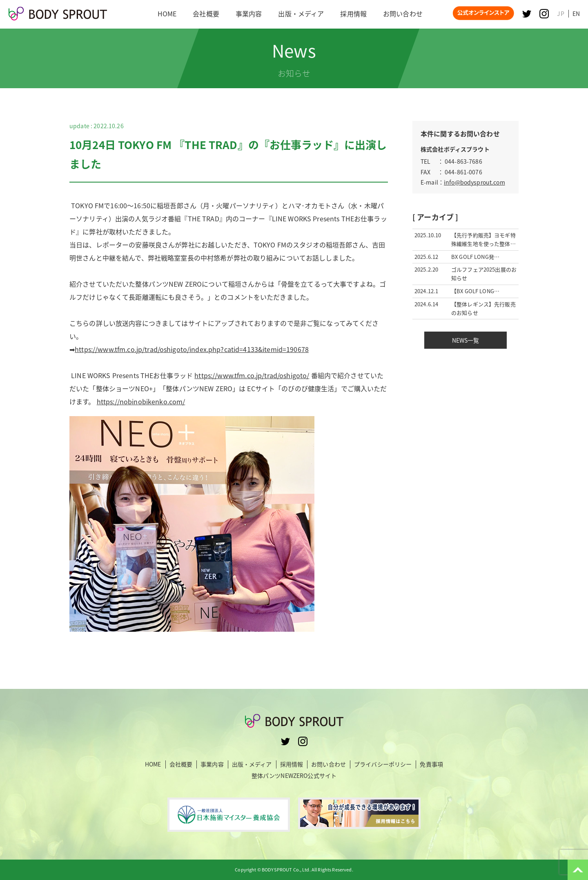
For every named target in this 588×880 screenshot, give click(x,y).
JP (560, 13)
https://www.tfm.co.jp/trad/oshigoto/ (252, 375)
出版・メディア (252, 764)
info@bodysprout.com (474, 182)
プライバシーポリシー (383, 764)
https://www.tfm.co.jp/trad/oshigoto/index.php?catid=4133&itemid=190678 (192, 349)
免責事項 (431, 764)
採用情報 (292, 764)
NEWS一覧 (466, 340)
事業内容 (212, 764)
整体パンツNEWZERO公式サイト (294, 775)
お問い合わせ (329, 764)
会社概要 (181, 764)
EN (576, 13)
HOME (153, 764)
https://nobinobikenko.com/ (192, 514)
